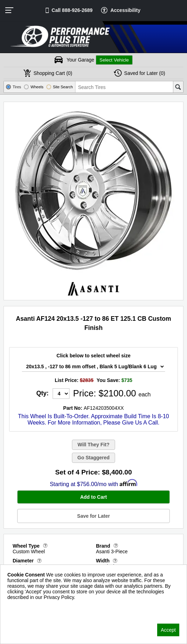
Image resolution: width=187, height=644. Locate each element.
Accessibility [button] (126, 10)
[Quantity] (61, 394)
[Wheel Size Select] (94, 366)
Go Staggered (94, 458)
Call (72, 10)
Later (145, 73)
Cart (53, 73)
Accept (168, 630)
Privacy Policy (23, 606)
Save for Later (93, 516)
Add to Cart (93, 497)
